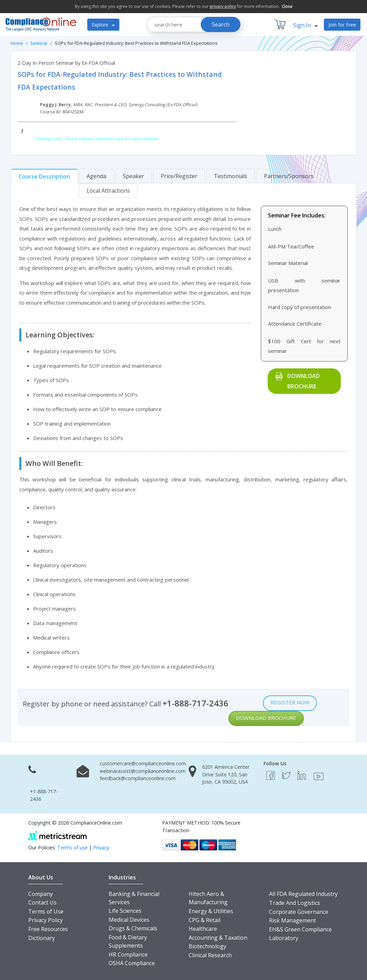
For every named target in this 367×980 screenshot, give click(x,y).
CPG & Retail (205, 920)
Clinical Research (210, 955)
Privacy (101, 848)
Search (221, 24)
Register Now (290, 702)
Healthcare (203, 929)
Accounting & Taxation (218, 938)
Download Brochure (304, 381)
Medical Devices (129, 920)
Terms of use (72, 848)
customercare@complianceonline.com (143, 763)
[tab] (44, 176)
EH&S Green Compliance (300, 929)
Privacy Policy (46, 920)
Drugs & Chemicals (133, 928)
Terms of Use (46, 911)
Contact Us (42, 902)
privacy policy (223, 6)
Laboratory (284, 938)
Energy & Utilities (211, 911)
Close (287, 6)
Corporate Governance (299, 912)
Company (41, 894)
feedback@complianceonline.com (138, 778)
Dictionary (42, 938)
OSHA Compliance (132, 963)
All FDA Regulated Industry (303, 894)
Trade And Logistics (295, 903)
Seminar (39, 43)
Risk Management (292, 920)
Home (17, 43)
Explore (103, 25)
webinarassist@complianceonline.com (143, 771)
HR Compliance (128, 955)
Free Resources (48, 929)
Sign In (305, 25)
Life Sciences (125, 911)
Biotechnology (207, 946)
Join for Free (342, 25)
